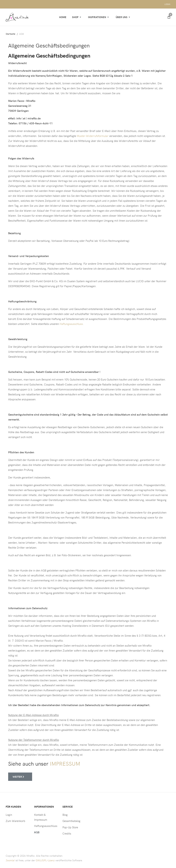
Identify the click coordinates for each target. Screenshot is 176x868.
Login (167, 4)
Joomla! (10, 860)
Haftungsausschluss (71, 324)
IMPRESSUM (65, 763)
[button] (77, 17)
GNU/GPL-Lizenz (45, 860)
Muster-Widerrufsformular (93, 136)
